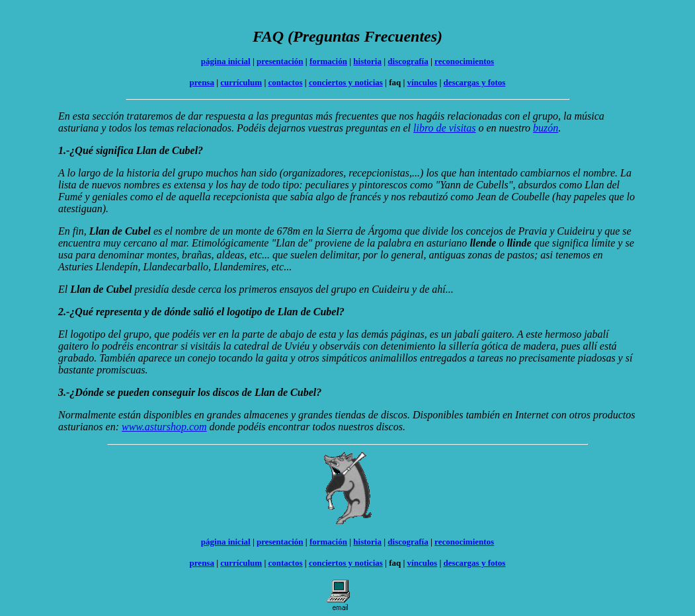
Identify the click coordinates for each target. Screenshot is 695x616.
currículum (241, 82)
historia (367, 61)
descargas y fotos (475, 82)
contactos (286, 82)
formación (328, 61)
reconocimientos (464, 61)
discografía (408, 61)
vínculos (423, 82)
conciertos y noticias (346, 82)
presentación (280, 61)
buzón (546, 128)
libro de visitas (445, 128)
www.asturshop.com (164, 427)
